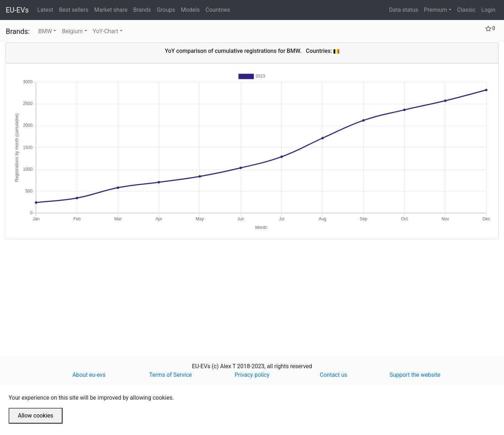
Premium (436, 10)
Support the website (415, 375)
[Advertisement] (220, 289)
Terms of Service (171, 375)
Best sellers (75, 9)
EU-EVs (17, 10)
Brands (144, 9)
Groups (167, 9)
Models (192, 9)
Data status (404, 10)
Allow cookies (36, 416)
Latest (47, 9)
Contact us (334, 375)
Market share (112, 9)
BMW (45, 31)
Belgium (72, 31)
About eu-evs (89, 375)
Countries (218, 10)
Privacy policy (252, 375)
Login (488, 10)
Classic (466, 10)
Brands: (18, 31)
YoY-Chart (106, 31)
